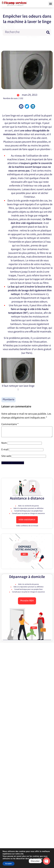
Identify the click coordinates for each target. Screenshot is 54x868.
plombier (43, 346)
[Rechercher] (48, 32)
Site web (6, 458)
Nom (4, 445)
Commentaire (10, 424)
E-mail (5, 452)
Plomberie (9, 400)
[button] (50, 4)
